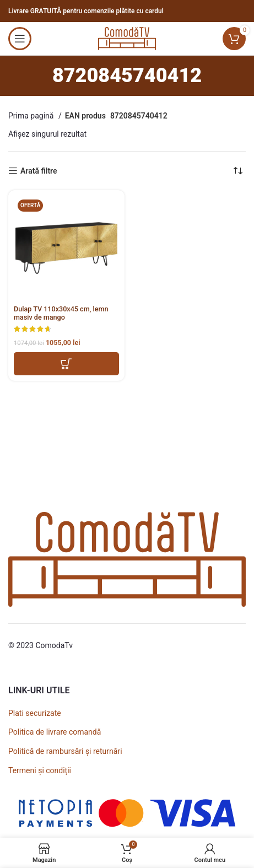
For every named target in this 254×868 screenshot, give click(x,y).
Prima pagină (32, 116)
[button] (66, 364)
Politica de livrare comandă (55, 732)
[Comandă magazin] (237, 171)
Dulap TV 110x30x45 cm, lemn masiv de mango (61, 313)
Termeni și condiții (40, 770)
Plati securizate (35, 713)
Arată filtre (39, 171)
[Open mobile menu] (20, 39)
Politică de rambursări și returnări (65, 751)
